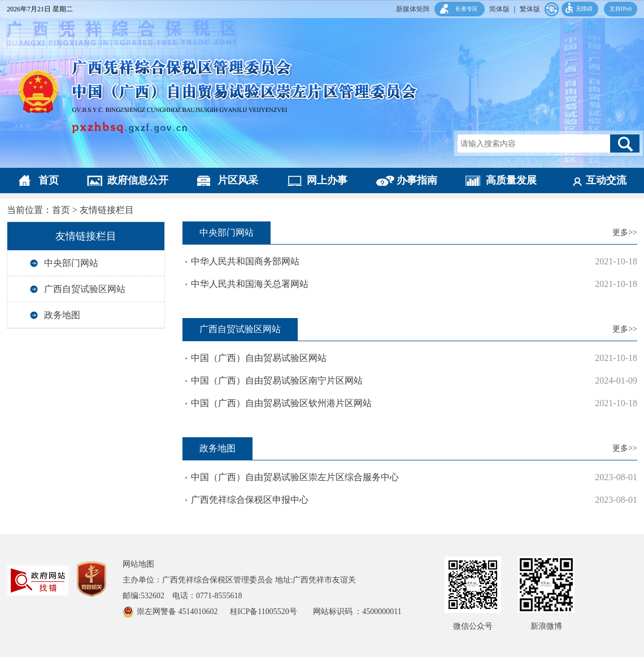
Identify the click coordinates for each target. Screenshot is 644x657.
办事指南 (417, 180)
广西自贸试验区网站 (85, 289)
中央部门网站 (71, 263)
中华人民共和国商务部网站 (245, 261)
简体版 (499, 9)
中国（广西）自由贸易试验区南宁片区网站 (277, 380)
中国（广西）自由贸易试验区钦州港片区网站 (281, 403)
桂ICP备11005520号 (271, 612)
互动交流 (606, 180)
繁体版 (530, 9)
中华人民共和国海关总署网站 (250, 284)
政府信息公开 (138, 180)
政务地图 (62, 315)
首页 (49, 180)
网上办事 (327, 180)
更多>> (625, 232)
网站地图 (138, 564)
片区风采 (238, 180)
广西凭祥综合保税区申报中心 (250, 500)
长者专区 (467, 9)
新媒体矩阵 (413, 9)
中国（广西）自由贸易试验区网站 (259, 358)
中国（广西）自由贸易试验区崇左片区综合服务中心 (295, 477)
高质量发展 (511, 180)
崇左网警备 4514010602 (178, 612)
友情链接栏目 (107, 210)
